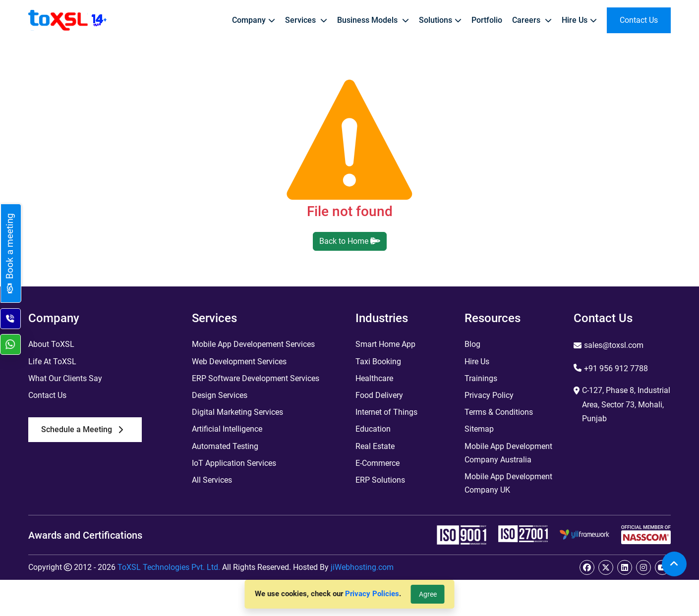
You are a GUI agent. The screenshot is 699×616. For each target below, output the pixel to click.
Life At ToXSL (52, 362)
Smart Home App (385, 344)
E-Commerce (378, 463)
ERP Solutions (380, 480)
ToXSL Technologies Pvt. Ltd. (169, 567)
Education (373, 429)
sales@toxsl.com (614, 345)
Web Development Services (239, 362)
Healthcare (374, 378)
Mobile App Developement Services (253, 344)
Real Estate (375, 446)
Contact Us (47, 395)
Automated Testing (225, 446)
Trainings (481, 378)
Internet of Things (386, 412)
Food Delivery (379, 395)
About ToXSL (51, 344)
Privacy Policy (489, 395)
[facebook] (587, 567)
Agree (428, 594)
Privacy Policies (372, 594)
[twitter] (606, 567)
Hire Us (477, 362)
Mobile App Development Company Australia (508, 453)
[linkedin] (625, 567)
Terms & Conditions (499, 412)
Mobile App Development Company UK (508, 483)
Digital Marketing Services (237, 412)
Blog (472, 344)
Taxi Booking (378, 362)
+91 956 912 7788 (616, 368)
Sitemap (479, 429)
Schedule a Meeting (82, 429)
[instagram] (643, 567)
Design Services (220, 395)
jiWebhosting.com (362, 567)
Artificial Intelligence (227, 429)
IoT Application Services (234, 463)
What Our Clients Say (65, 378)
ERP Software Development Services (256, 378)
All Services (212, 480)
